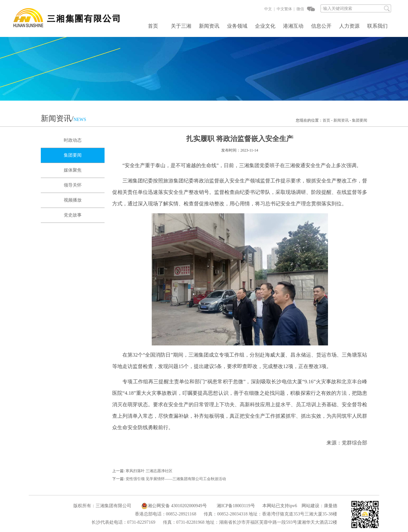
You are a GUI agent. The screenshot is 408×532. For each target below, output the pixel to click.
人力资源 (349, 26)
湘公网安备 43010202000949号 (174, 506)
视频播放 (73, 200)
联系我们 (377, 26)
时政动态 (73, 140)
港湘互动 (293, 26)
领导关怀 (73, 185)
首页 (153, 26)
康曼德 (331, 506)
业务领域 (237, 26)
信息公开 (321, 26)
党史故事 (73, 215)
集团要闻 (360, 120)
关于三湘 (181, 26)
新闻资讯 (209, 26)
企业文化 (265, 26)
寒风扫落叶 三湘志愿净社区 (149, 471)
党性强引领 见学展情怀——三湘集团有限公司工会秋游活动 (176, 479)
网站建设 (310, 506)
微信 (300, 9)
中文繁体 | (285, 9)
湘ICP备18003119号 (236, 506)
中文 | (269, 9)
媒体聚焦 (73, 170)
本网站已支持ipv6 (277, 506)
